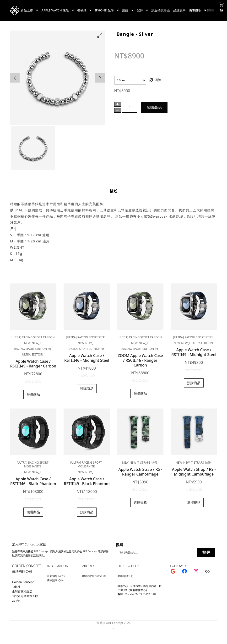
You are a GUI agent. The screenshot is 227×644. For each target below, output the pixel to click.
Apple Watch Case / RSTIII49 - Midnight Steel (194, 352)
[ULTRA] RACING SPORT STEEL (86, 337)
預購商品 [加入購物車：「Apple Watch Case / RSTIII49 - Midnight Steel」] (194, 383)
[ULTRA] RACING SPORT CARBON (33, 337)
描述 (113, 191)
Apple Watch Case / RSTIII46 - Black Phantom (33, 481)
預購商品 (154, 107)
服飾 (125, 10)
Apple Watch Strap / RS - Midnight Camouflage (194, 472)
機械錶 (82, 10)
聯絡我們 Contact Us (94, 576)
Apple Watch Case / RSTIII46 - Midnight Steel (87, 358)
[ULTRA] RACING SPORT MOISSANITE (33, 464)
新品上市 (27, 10)
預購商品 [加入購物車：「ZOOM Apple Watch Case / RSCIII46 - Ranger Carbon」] (140, 393)
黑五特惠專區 (161, 10)
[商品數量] (130, 107)
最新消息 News (56, 576)
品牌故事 (179, 10)
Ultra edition (32, 354)
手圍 (118, 73)
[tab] (113, 191)
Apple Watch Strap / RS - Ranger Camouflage (140, 472)
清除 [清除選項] (158, 80)
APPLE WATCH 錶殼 (55, 10)
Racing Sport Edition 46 (33, 349)
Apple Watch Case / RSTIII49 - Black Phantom (87, 481)
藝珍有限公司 (22, 571)
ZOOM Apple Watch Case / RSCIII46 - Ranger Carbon (140, 360)
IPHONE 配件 (104, 10)
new (27, 343)
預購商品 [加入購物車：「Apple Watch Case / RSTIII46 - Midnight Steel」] (87, 389)
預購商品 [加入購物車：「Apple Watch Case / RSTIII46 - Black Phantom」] (33, 512)
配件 (140, 10)
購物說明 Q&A (55, 580)
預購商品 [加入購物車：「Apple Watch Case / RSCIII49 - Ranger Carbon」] (33, 394)
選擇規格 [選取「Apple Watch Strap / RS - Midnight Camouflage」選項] (194, 502)
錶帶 (154, 463)
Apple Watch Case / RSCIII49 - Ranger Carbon (33, 364)
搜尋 (119, 545)
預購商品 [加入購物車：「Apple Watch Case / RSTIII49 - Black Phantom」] (87, 512)
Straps (145, 463)
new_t (36, 343)
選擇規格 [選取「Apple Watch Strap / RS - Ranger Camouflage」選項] (140, 502)
